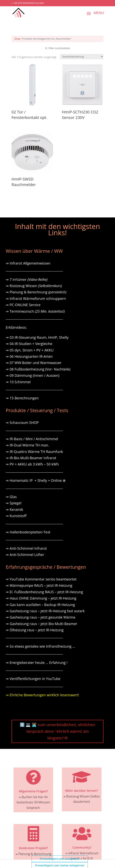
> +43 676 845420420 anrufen (28, 3)
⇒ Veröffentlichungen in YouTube (33, 679)
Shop (17, 39)
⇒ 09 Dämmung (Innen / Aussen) (32, 375)
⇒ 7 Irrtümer (27, 279)
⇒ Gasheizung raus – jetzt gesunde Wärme (40, 617)
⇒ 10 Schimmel (19, 382)
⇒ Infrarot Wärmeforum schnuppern (36, 298)
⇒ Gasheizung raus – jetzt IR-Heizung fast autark (45, 611)
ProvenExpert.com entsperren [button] (60, 859)
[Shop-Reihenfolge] (82, 57)
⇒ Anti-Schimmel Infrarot (26, 548)
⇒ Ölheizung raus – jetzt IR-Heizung (35, 630)
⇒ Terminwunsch (35, 311)
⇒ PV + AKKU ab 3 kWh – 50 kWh (32, 464)
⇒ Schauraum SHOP (22, 423)
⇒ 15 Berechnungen (22, 398)
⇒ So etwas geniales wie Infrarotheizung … (40, 646)
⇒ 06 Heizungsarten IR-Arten (30, 356)
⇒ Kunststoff (16, 516)
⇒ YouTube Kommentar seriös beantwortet (41, 579)
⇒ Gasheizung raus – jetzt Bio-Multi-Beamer (41, 624)
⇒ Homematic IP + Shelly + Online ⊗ (36, 480)
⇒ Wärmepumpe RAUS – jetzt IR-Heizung (39, 585)
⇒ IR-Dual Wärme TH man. (27, 445)
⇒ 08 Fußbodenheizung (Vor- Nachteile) (38, 369)
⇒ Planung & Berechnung (36, 292)
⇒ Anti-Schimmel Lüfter (25, 555)
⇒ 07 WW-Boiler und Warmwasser (34, 363)
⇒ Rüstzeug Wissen (34, 286)
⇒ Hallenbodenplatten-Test (28, 532)
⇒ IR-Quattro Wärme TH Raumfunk (34, 452)
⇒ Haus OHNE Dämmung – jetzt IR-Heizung (41, 598)
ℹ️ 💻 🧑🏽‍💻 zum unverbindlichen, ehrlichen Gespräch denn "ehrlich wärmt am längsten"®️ (58, 731)
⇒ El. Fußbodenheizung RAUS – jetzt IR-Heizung (44, 592)
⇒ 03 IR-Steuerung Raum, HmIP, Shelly (37, 337)
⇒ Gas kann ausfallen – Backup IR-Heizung (40, 605)
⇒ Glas (11, 497)
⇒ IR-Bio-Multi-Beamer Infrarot (31, 458)
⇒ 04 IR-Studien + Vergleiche (29, 344)
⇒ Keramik (14, 509)
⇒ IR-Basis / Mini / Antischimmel (32, 439)
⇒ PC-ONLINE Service (23, 305)
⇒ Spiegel (14, 503)
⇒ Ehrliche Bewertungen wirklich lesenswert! (42, 695)
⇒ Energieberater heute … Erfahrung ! (37, 663)
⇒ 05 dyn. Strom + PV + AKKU (30, 350)
